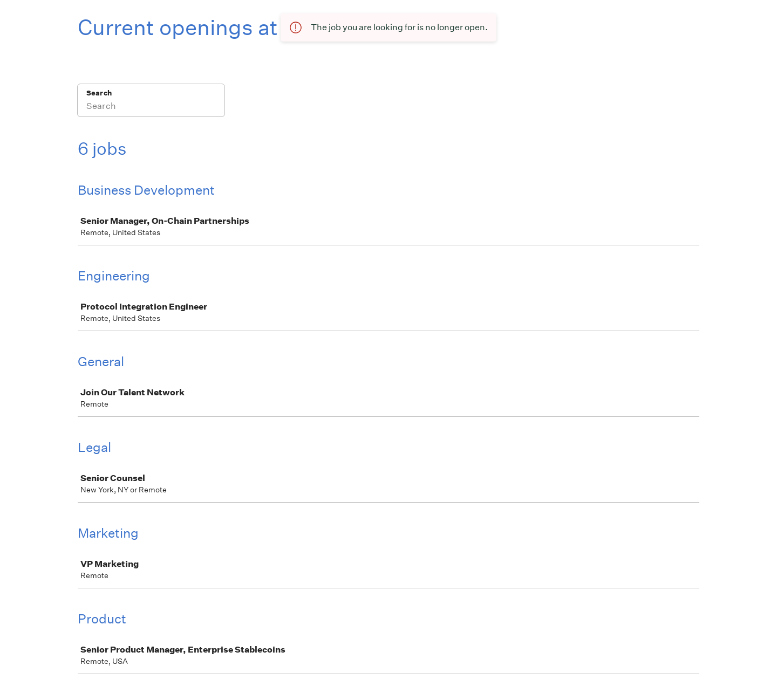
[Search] (151, 107)
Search (99, 93)
